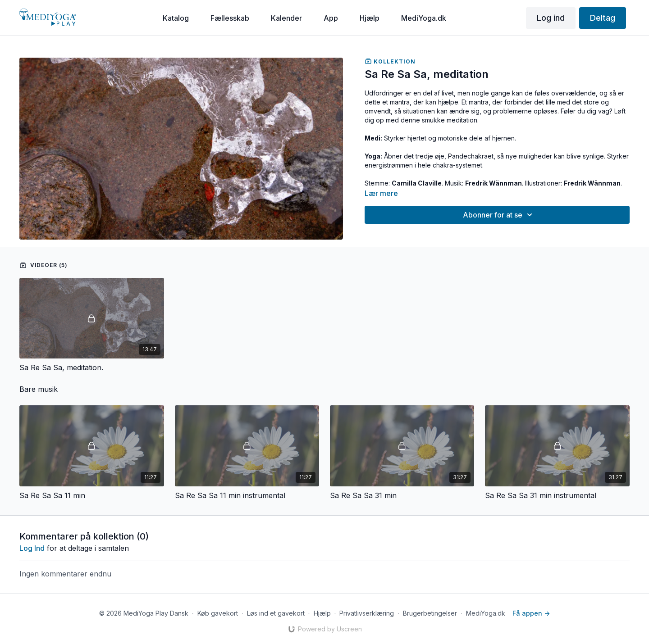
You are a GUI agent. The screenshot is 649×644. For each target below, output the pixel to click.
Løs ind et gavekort (276, 613)
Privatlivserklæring (367, 613)
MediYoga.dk (486, 613)
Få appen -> (531, 613)
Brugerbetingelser (430, 613)
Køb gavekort (218, 613)
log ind (32, 548)
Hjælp (322, 613)
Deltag (603, 18)
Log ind (551, 18)
